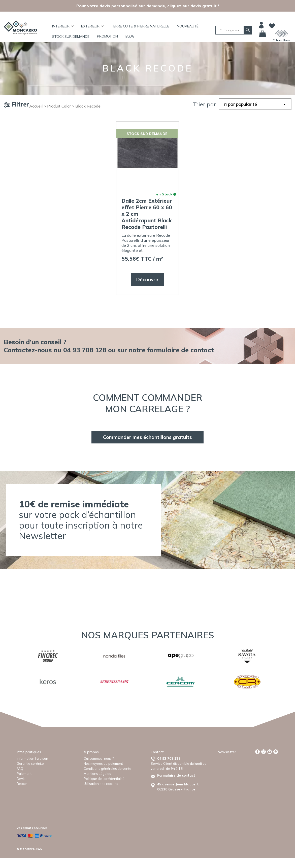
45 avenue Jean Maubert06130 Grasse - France (178, 787)
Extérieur (92, 26)
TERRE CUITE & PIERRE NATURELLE (140, 26)
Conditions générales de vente (107, 769)
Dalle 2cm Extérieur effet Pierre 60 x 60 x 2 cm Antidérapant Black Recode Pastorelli (147, 214)
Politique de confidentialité (104, 779)
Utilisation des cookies (101, 784)
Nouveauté (188, 26)
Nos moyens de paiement (103, 763)
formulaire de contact (181, 350)
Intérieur (63, 26)
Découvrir (147, 280)
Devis (21, 779)
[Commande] (255, 104)
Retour (22, 784)
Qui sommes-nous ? (99, 758)
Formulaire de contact (176, 775)
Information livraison (32, 758)
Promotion (107, 36)
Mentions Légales (97, 774)
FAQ (20, 769)
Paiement (24, 774)
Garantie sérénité (30, 763)
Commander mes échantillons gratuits (147, 437)
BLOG (130, 36)
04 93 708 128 (169, 758)
